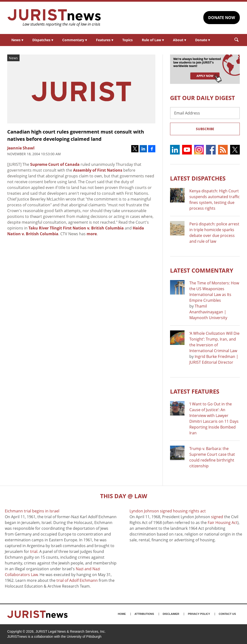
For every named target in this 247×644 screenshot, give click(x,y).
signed (217, 517)
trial (34, 551)
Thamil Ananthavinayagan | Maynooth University (208, 312)
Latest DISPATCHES (198, 178)
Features (105, 40)
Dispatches (43, 40)
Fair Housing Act (223, 523)
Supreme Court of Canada (55, 164)
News (17, 40)
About (179, 40)
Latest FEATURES (195, 391)
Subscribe (205, 129)
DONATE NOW (222, 18)
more (92, 234)
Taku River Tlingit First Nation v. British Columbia (76, 228)
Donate (202, 40)
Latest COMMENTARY (202, 270)
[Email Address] (205, 113)
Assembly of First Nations (98, 170)
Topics (127, 40)
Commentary (75, 40)
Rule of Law (153, 40)
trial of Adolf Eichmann (77, 580)
